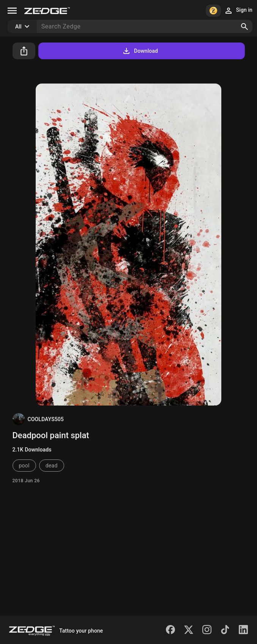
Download (140, 51)
